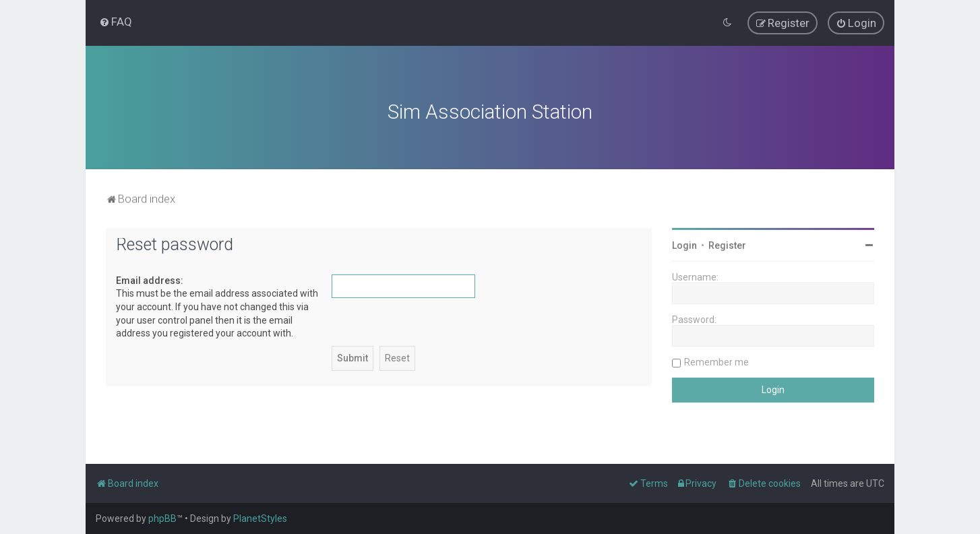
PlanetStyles (260, 518)
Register (727, 244)
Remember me (716, 361)
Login (684, 244)
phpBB (162, 518)
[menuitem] (116, 22)
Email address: (150, 279)
